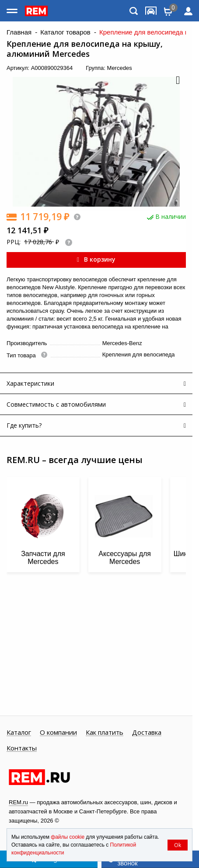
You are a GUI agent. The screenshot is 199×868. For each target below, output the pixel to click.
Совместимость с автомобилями (56, 404)
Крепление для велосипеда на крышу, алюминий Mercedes (85, 49)
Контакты (22, 748)
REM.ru (18, 802)
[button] (177, 81)
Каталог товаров (65, 32)
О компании (58, 733)
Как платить (105, 733)
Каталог (19, 733)
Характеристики (30, 383)
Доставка (147, 733)
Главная (19, 32)
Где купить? (24, 425)
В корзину (96, 259)
